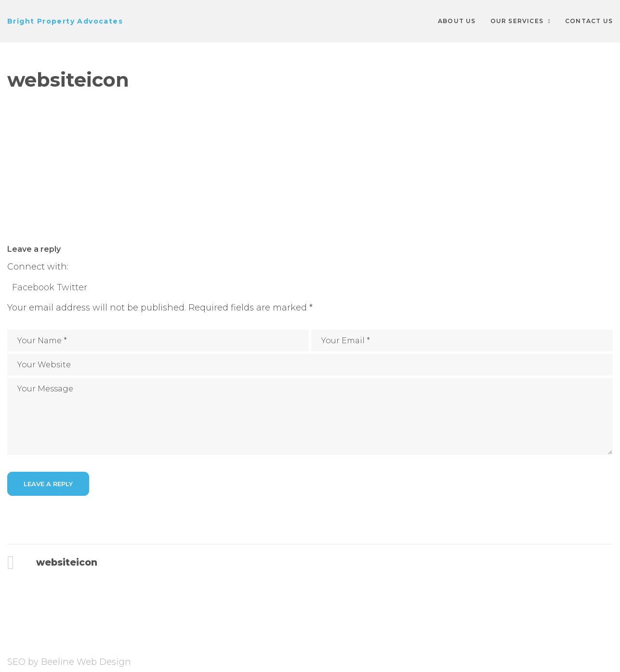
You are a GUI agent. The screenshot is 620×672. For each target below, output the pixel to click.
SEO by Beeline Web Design (69, 662)
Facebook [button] (34, 287)
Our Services (517, 21)
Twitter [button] (72, 287)
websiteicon (66, 562)
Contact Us (589, 21)
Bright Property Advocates (65, 21)
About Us (457, 21)
